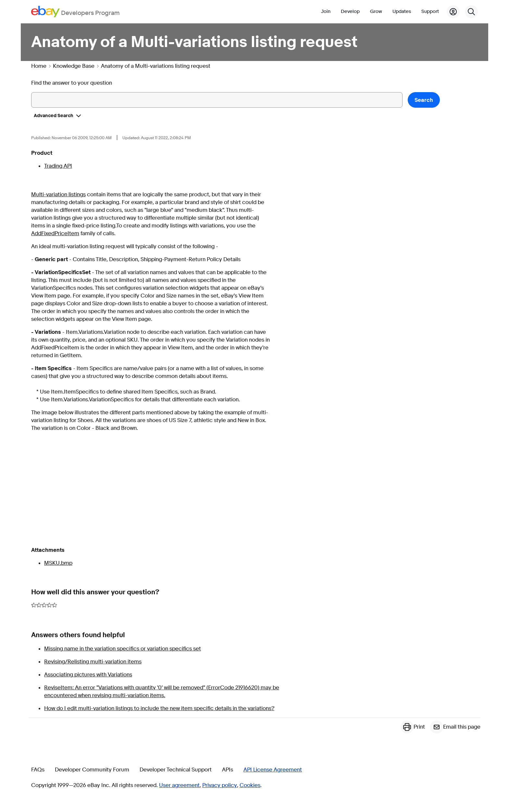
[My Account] (453, 12)
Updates (402, 12)
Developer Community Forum (92, 770)
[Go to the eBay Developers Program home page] (75, 12)
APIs (228, 770)
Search (424, 100)
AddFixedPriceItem (55, 233)
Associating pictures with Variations (88, 675)
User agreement (179, 785)
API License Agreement (273, 770)
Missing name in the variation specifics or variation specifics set (123, 649)
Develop (350, 12)
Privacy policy (220, 785)
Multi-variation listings (58, 194)
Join (326, 12)
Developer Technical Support (176, 770)
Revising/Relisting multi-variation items (93, 662)
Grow (376, 12)
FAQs (38, 770)
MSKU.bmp (58, 563)
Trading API (58, 166)
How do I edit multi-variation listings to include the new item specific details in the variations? (159, 708)
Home (39, 66)
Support (430, 12)
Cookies (250, 785)
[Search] (471, 12)
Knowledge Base (74, 66)
